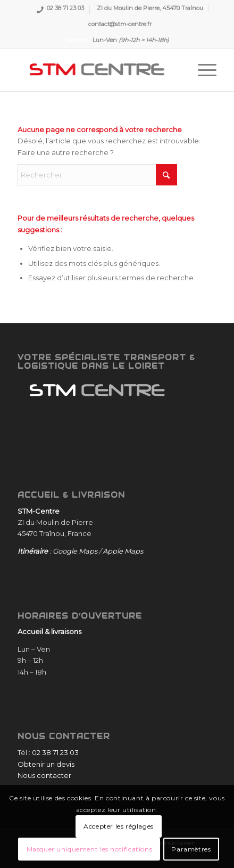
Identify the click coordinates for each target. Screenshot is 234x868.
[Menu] (202, 70)
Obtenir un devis (46, 764)
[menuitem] (60, 10)
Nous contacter (44, 775)
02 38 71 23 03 (65, 9)
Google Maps (75, 551)
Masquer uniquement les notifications (90, 849)
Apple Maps (123, 551)
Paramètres (191, 849)
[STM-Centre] (97, 70)
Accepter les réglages (119, 826)
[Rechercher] (97, 175)
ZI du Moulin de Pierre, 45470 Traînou (150, 8)
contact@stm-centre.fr (120, 24)
